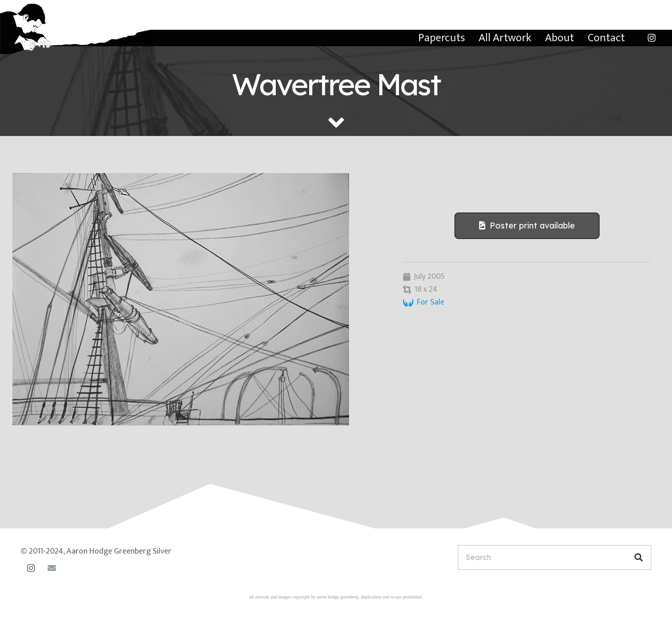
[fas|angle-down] (336, 123)
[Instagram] (651, 38)
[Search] (555, 557)
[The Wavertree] (195, 299)
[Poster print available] (527, 226)
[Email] (52, 568)
